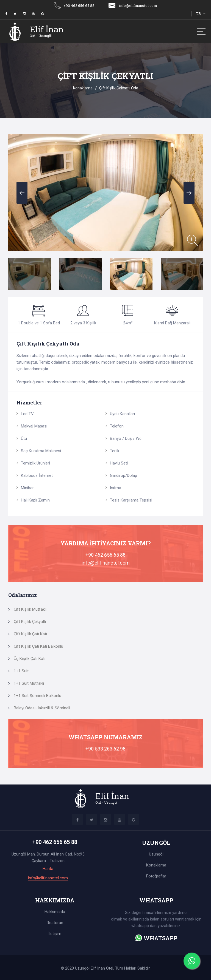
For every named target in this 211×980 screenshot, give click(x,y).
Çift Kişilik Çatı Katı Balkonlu (38, 646)
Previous (22, 193)
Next (189, 193)
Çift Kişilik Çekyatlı (30, 622)
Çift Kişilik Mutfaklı (30, 609)
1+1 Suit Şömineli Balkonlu (38, 696)
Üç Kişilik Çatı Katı (30, 659)
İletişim (55, 934)
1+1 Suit (21, 671)
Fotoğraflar (156, 876)
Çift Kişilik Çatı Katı (30, 634)
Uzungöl (156, 854)
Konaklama (83, 88)
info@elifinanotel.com (132, 5)
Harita (48, 869)
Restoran (55, 923)
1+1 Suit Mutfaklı (29, 683)
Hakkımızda (55, 912)
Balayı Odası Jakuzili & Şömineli (42, 708)
